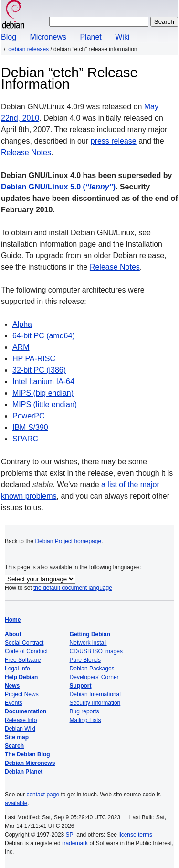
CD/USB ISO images (96, 651)
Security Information (95, 703)
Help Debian (21, 677)
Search (14, 746)
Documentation (26, 711)
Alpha (22, 324)
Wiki (122, 37)
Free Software (23, 660)
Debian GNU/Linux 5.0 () (58, 187)
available (16, 803)
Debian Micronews (30, 763)
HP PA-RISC (34, 359)
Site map (17, 737)
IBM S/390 (30, 427)
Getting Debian (90, 634)
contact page (43, 795)
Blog (9, 37)
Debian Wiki (20, 729)
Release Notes (26, 152)
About (13, 634)
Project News (22, 694)
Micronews (48, 37)
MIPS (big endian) (43, 393)
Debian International (95, 694)
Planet (90, 37)
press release (114, 141)
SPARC (25, 439)
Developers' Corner (94, 677)
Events (14, 703)
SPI (70, 835)
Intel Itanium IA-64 (43, 382)
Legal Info (17, 669)
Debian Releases (28, 49)
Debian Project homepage (68, 541)
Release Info (21, 720)
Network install (88, 643)
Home (13, 620)
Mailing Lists (85, 720)
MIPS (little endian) (45, 404)
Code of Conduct (26, 651)
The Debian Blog (27, 754)
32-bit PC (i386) (39, 370)
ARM (21, 347)
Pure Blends (85, 660)
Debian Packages (92, 669)
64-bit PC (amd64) (44, 336)
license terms (135, 835)
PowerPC (29, 416)
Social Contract (24, 643)
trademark (75, 843)
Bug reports (84, 711)
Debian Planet (24, 772)
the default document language (73, 588)
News (12, 686)
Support (81, 686)
